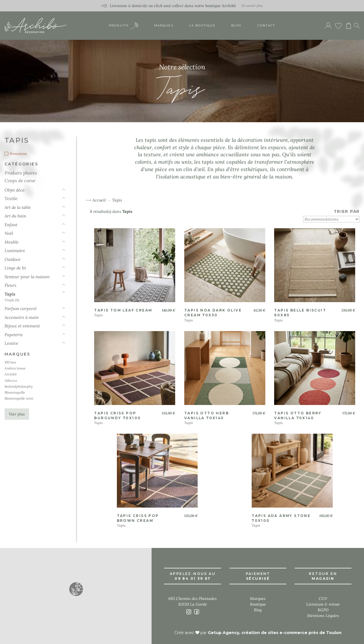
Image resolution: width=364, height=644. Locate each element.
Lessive (11, 343)
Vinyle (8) (12, 300)
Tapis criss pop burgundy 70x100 (117, 416)
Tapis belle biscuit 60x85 (300, 313)
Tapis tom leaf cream (123, 310)
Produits (124, 26)
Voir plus (17, 414)
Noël (9, 233)
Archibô (11, 374)
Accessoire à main (22, 317)
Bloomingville (15, 392)
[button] (76, 589)
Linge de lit (15, 268)
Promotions (18, 154)
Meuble (12, 242)
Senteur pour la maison (27, 277)
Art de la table (18, 207)
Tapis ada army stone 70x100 (281, 518)
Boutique (258, 604)
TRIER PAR (347, 211)
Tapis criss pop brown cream (138, 518)
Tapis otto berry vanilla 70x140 (298, 416)
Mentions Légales (323, 616)
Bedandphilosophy (19, 386)
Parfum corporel (20, 309)
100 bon (10, 362)
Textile (11, 199)
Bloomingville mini (19, 398)
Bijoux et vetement (22, 326)
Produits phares (21, 173)
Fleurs (10, 285)
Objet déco (15, 190)
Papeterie (14, 335)
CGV (323, 599)
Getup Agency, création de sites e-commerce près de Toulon (275, 633)
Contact (266, 25)
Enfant (11, 225)
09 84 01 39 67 (193, 578)
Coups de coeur (20, 180)
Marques (164, 25)
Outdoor (13, 259)
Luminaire (15, 251)
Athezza (11, 380)
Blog (236, 25)
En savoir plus (252, 6)
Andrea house (15, 368)
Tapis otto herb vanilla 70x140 (207, 416)
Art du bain (15, 216)
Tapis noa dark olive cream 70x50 (213, 313)
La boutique (202, 25)
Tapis (10, 294)
